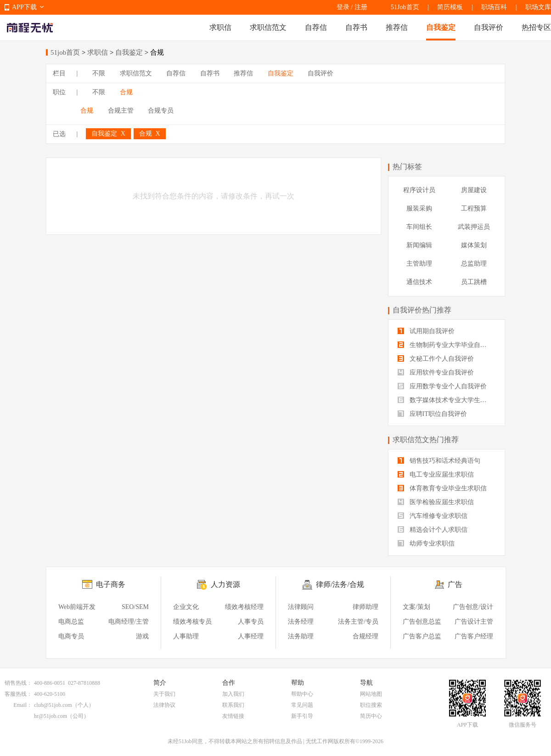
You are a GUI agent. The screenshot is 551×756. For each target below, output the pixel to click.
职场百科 (494, 7)
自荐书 (356, 27)
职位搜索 (371, 705)
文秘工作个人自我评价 (436, 359)
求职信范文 (268, 27)
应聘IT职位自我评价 (432, 414)
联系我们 (233, 705)
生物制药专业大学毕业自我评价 (447, 345)
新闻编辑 (419, 245)
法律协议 (164, 705)
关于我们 (164, 694)
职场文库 (538, 7)
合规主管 (121, 111)
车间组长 (419, 227)
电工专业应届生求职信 (436, 475)
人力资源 (225, 584)
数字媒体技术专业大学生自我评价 (447, 400)
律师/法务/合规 (340, 584)
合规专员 (161, 111)
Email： (23, 705)
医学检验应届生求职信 (436, 502)
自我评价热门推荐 (422, 310)
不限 (99, 73)
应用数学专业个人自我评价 (442, 386)
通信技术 (419, 282)
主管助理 (419, 264)
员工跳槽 (474, 282)
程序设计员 (419, 190)
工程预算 (474, 208)
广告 (455, 584)
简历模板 (450, 7)
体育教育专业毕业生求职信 (442, 488)
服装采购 (419, 208)
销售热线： (18, 683)
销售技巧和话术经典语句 (439, 461)
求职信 (220, 27)
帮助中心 (302, 694)
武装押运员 (474, 227)
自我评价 (489, 27)
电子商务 (111, 584)
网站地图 (371, 694)
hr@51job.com (51, 716)
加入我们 (233, 694)
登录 (343, 7)
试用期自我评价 (426, 331)
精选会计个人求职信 (433, 530)
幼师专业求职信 (426, 543)
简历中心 (371, 716)
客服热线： (18, 694)
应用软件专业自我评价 (436, 372)
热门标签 (407, 167)
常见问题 (302, 705)
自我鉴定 (441, 27)
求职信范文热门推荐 (426, 440)
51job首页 (65, 52)
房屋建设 (474, 190)
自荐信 (316, 27)
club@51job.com (53, 705)
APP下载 (24, 7)
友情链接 (233, 716)
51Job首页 (405, 7)
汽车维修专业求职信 (433, 516)
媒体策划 (474, 245)
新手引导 (302, 716)
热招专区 (536, 27)
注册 (361, 7)
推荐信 (397, 27)
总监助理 (474, 264)
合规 (126, 92)
